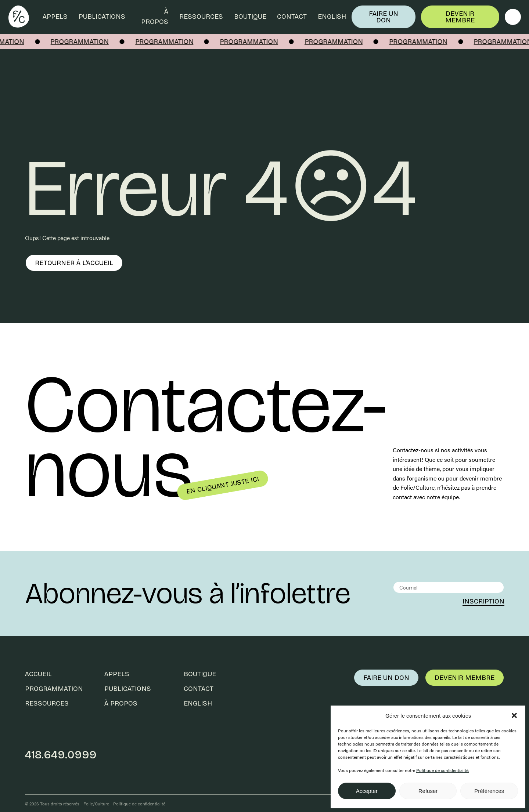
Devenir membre (460, 17)
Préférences (489, 791)
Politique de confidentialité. (443, 770)
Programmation (54, 689)
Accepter (367, 791)
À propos (155, 17)
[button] (514, 715)
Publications (102, 17)
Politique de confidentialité (139, 804)
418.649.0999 (61, 755)
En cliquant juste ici (222, 485)
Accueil (38, 674)
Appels (55, 17)
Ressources (201, 17)
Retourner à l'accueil (74, 263)
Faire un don (384, 17)
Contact (292, 17)
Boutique (250, 17)
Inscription (483, 601)
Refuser (428, 791)
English (332, 17)
